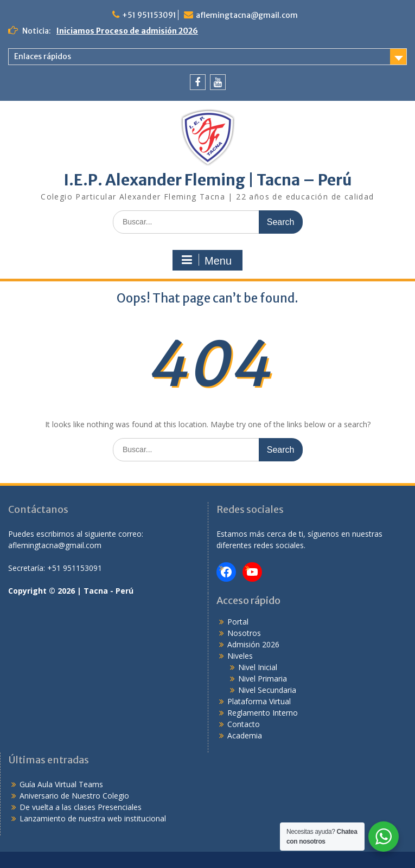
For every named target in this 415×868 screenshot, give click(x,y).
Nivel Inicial (258, 667)
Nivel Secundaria (267, 690)
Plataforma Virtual (259, 701)
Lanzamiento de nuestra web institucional (93, 818)
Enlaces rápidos (43, 56)
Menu (206, 260)
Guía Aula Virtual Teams (61, 784)
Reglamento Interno (263, 713)
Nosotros (244, 633)
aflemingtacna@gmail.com (247, 15)
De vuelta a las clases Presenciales (81, 807)
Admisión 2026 (253, 644)
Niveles (240, 656)
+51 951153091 (149, 15)
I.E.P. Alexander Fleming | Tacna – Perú (208, 180)
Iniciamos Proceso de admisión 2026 (127, 31)
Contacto (244, 724)
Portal (238, 622)
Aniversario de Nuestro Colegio (74, 796)
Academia (245, 735)
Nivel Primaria (263, 679)
